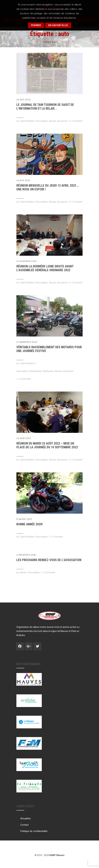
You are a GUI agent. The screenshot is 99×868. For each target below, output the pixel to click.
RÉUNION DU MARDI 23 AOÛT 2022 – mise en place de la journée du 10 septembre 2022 (47, 445)
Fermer (36, 25)
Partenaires (48, 371)
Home (46, 42)
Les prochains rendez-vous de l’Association (49, 560)
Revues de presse (58, 121)
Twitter (38, 646)
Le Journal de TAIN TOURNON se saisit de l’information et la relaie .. (45, 107)
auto (54, 42)
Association (42, 121)
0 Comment (76, 121)
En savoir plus (58, 25)
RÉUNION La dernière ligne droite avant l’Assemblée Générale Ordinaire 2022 (45, 268)
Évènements (35, 371)
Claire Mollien (27, 121)
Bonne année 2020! (30, 524)
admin (23, 572)
